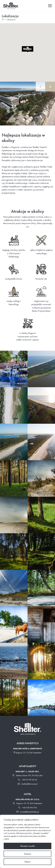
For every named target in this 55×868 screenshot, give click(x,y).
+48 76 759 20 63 (28, 780)
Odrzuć (27, 862)
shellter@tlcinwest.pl (28, 784)
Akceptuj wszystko (27, 846)
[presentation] (40, 87)
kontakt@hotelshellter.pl (28, 812)
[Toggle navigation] (51, 6)
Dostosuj (28, 854)
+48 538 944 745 (28, 808)
